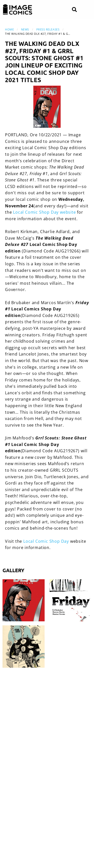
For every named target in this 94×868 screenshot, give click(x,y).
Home (9, 29)
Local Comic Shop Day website (44, 212)
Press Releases (48, 29)
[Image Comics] (18, 10)
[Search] (74, 10)
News (25, 29)
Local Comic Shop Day (46, 541)
